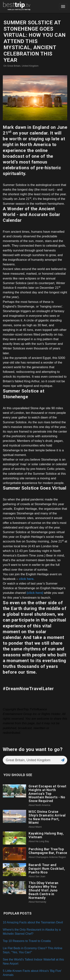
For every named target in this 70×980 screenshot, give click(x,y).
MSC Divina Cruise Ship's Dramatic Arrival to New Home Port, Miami (47, 817)
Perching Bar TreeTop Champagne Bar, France (48, 851)
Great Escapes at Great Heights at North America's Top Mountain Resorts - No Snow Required (47, 794)
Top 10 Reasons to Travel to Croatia (27, 941)
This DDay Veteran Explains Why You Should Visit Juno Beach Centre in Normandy (43, 890)
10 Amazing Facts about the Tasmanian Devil (33, 922)
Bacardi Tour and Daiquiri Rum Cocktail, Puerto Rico (47, 869)
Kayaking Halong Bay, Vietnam (46, 835)
